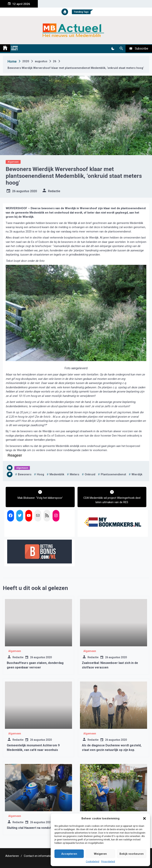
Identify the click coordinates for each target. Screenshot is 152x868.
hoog (40, 474)
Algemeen (13, 162)
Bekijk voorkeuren (132, 854)
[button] (144, 818)
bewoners (25, 474)
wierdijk (137, 474)
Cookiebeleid (93, 862)
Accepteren (69, 854)
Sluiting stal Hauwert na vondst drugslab (36, 828)
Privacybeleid (108, 862)
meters (74, 474)
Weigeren (100, 854)
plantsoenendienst (113, 474)
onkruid (90, 474)
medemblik (57, 474)
